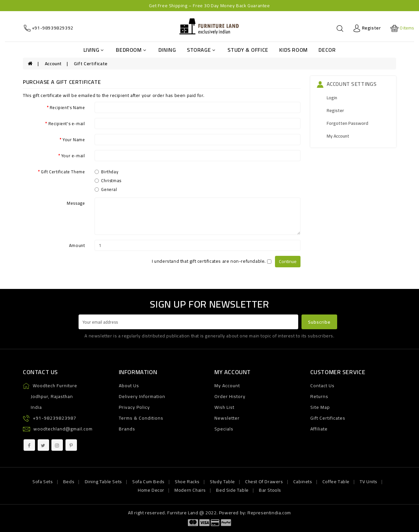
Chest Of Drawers (264, 482)
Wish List (224, 407)
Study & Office (248, 50)
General (106, 189)
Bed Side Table (232, 490)
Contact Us (322, 386)
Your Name (74, 139)
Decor (327, 50)
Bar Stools (270, 490)
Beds (69, 482)
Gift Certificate (91, 64)
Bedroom (131, 50)
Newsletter (227, 418)
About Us (129, 386)
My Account (338, 136)
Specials (224, 429)
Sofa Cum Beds (148, 482)
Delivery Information (142, 396)
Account (53, 64)
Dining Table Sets (103, 482)
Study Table (222, 482)
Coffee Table (336, 482)
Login (332, 98)
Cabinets (303, 482)
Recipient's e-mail (67, 123)
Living (94, 50)
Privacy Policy (134, 407)
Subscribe (319, 322)
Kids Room (293, 50)
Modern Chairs (190, 490)
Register (335, 110)
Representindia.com (269, 513)
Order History (230, 396)
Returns (319, 396)
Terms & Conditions (141, 418)
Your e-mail (73, 155)
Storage (201, 50)
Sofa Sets (43, 482)
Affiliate (319, 429)
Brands (127, 429)
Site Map (320, 407)
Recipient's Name (67, 107)
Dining (167, 50)
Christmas (108, 180)
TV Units (369, 482)
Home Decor (151, 490)
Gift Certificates (328, 418)
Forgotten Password (347, 123)
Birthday (106, 172)
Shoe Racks (187, 482)
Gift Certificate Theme (63, 171)
